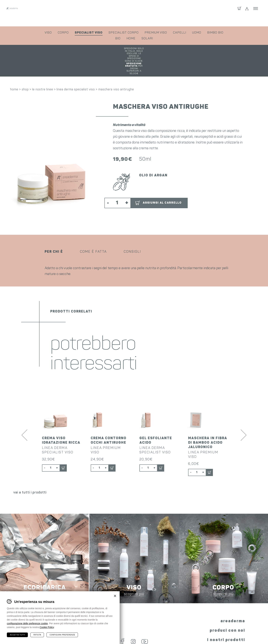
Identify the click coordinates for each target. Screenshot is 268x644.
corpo (63, 33)
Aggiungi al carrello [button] (162, 182)
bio (118, 39)
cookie (194, 635)
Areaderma (39, 13)
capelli (180, 33)
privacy (181, 635)
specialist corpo (124, 33)
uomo (197, 33)
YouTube (146, 615)
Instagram (131, 615)
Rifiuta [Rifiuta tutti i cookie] (37, 635)
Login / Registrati (247, 13)
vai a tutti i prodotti (30, 467)
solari (147, 39)
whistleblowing (242, 635)
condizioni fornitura (158, 635)
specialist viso (89, 33)
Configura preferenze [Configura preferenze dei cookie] (62, 635)
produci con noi (227, 605)
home (131, 39)
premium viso (156, 33)
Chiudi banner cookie (115, 596)
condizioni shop (130, 635)
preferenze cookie (215, 635)
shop (25, 69)
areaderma (233, 596)
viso (48, 33)
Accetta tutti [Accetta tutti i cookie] (18, 635)
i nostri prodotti (226, 615)
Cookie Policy (47, 627)
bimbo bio (215, 33)
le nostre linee (43, 69)
